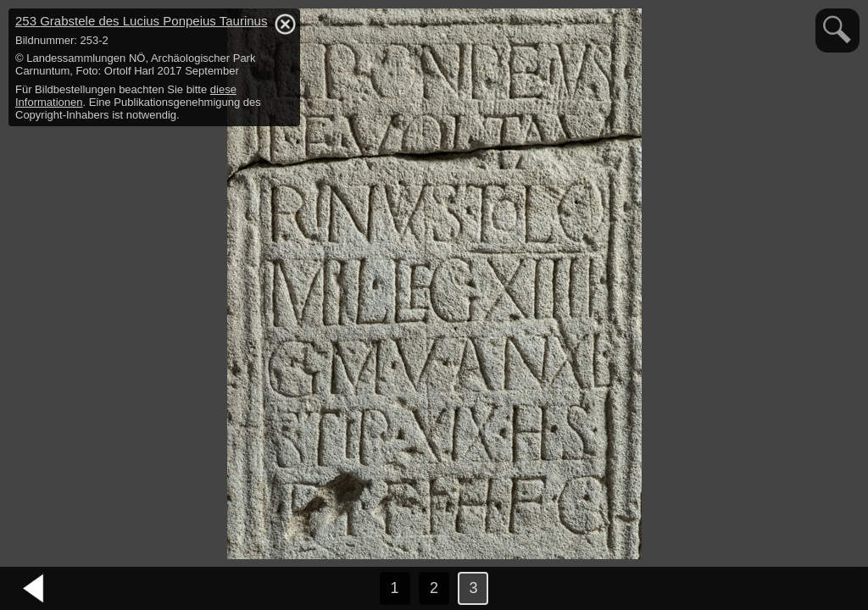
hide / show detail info (285, 24)
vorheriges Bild (34, 589)
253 (141, 21)
